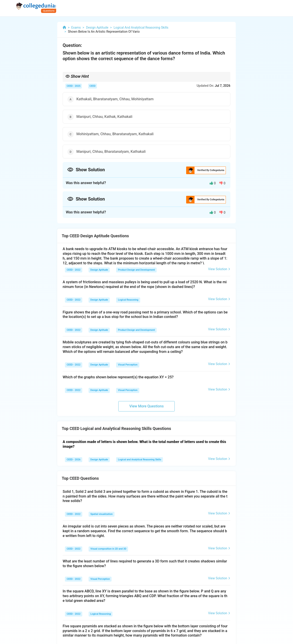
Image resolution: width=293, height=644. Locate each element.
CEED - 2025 (74, 86)
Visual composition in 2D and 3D (108, 549)
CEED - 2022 (74, 270)
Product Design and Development (136, 270)
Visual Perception (128, 365)
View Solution (219, 269)
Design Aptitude (99, 270)
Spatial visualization (102, 514)
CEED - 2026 (74, 460)
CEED (93, 86)
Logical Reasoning (128, 300)
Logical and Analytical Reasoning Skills (140, 460)
